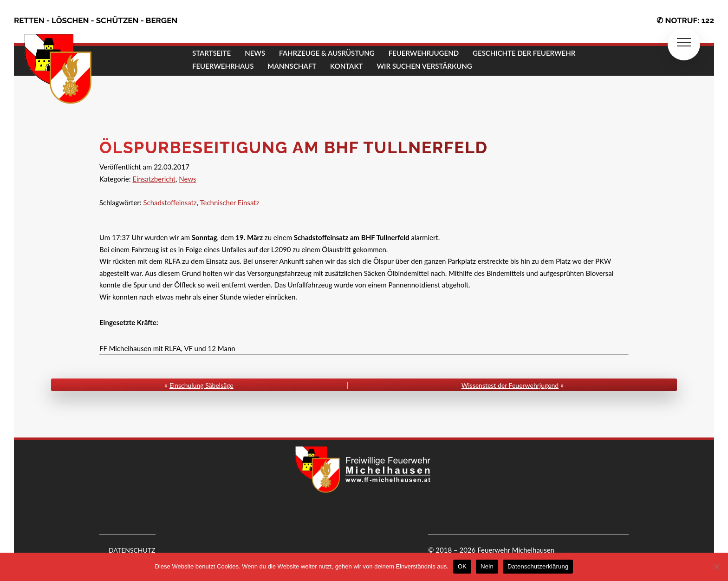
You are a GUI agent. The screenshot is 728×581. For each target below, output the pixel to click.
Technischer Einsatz (229, 202)
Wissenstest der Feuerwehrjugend (510, 385)
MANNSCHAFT (292, 66)
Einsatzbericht (154, 179)
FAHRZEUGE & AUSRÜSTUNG (327, 53)
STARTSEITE (211, 53)
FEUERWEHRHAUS (223, 66)
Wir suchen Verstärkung (424, 66)
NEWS (255, 53)
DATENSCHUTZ (132, 550)
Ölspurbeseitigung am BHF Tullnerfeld (294, 147)
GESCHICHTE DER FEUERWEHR (524, 53)
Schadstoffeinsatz (170, 202)
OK (462, 566)
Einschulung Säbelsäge (201, 385)
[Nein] (716, 567)
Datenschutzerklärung (538, 566)
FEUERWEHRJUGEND (424, 53)
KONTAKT (346, 66)
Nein (487, 566)
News (187, 179)
